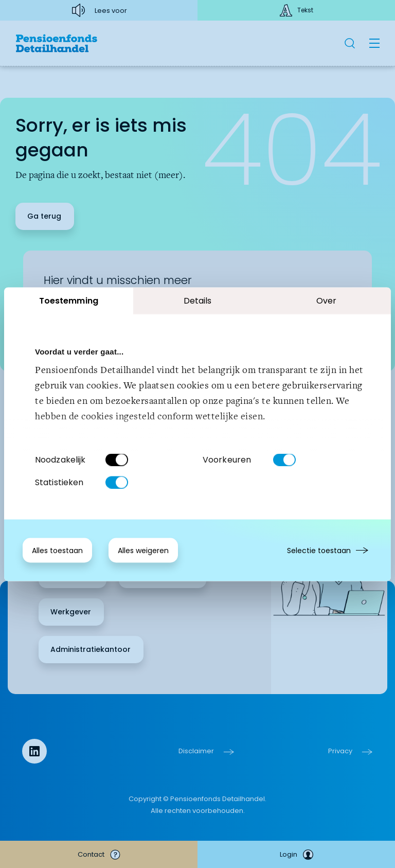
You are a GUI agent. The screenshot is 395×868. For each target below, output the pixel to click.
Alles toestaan (57, 550)
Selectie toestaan (319, 550)
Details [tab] (198, 300)
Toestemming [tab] (69, 300)
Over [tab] (326, 300)
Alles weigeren (143, 550)
